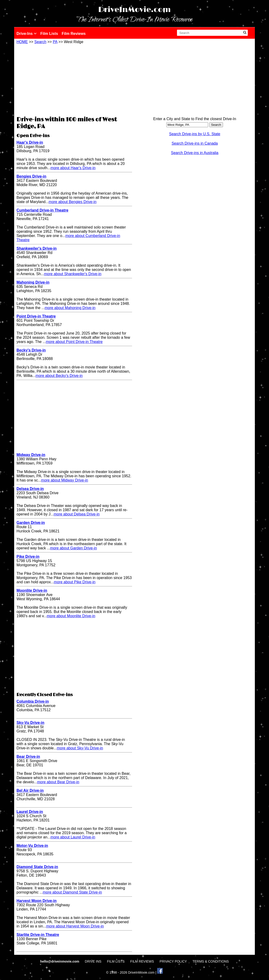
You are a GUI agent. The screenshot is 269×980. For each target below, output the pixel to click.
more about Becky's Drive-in (59, 376)
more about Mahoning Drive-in (70, 308)
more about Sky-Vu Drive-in (80, 748)
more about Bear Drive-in (58, 782)
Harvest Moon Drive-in (37, 901)
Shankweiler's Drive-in (37, 248)
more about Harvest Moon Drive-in (75, 926)
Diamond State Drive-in (37, 867)
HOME (22, 42)
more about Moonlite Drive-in (71, 616)
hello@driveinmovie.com (60, 961)
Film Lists (49, 34)
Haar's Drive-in (30, 142)
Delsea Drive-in (30, 489)
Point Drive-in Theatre (36, 316)
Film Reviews (74, 34)
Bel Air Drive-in (30, 790)
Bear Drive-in (28, 757)
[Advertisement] (74, 79)
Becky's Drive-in (31, 350)
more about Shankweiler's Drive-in (73, 274)
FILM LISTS (116, 961)
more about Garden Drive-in (73, 548)
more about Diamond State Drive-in (72, 892)
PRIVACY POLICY (173, 961)
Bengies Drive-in (31, 176)
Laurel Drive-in (30, 812)
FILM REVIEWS (142, 961)
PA (55, 42)
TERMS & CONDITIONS (211, 961)
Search (40, 42)
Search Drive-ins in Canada (195, 143)
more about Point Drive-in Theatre (74, 342)
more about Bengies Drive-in (73, 202)
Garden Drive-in (31, 523)
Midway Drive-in (31, 455)
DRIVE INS (93, 961)
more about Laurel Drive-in (73, 837)
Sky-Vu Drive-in (30, 723)
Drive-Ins (27, 34)
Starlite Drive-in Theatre (38, 935)
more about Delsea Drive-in (77, 514)
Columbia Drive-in (33, 701)
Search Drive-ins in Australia (195, 153)
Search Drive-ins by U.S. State (195, 134)
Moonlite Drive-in (32, 590)
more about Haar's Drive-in (73, 168)
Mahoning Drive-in (33, 282)
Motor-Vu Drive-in (32, 846)
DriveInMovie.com (134, 10)
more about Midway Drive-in (65, 480)
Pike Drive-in (28, 557)
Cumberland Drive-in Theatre (42, 210)
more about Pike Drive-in (75, 582)
